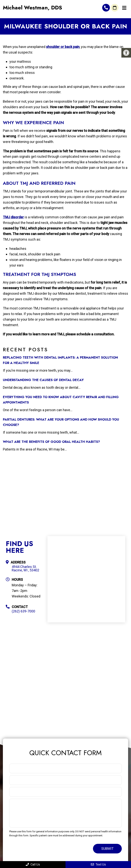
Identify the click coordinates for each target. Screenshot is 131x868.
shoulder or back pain (63, 47)
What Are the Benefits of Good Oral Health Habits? (51, 442)
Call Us (33, 864)
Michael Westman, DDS (32, 8)
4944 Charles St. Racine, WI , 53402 (25, 568)
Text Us (98, 864)
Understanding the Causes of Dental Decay (43, 380)
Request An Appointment (115, 8)
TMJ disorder (13, 217)
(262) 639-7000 (106, 8)
